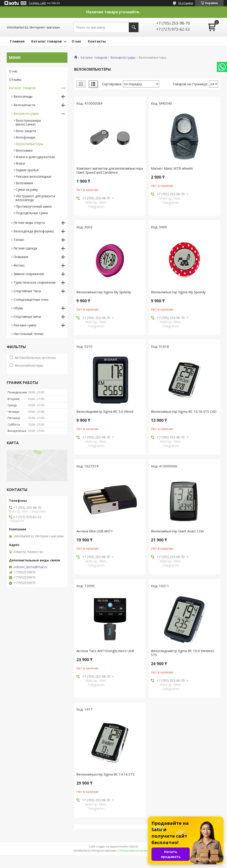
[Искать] (134, 27)
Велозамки (24, 150)
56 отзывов (186, 3)
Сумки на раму (27, 190)
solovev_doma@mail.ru (30, 567)
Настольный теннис (29, 334)
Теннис (19, 240)
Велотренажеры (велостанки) (28, 122)
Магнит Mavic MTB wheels (172, 168)
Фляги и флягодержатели (35, 157)
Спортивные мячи (27, 317)
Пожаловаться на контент (137, 851)
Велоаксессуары (123, 58)
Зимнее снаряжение (29, 274)
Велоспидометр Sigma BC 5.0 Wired (105, 411)
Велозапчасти (24, 105)
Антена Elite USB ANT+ (95, 531)
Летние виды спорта (29, 223)
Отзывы (15, 80)
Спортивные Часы (27, 291)
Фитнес (19, 265)
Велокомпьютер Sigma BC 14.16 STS (105, 774)
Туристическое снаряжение (35, 282)
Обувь (18, 308)
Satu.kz (134, 847)
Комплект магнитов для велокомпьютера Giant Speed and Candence (110, 170)
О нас (76, 41)
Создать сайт (37, 3)
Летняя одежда (25, 248)
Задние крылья (27, 170)
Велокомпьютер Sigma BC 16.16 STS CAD (184, 411)
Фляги (20, 163)
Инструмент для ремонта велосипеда (35, 198)
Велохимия (24, 183)
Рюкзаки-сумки (25, 325)
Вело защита (26, 131)
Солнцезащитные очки (31, 299)
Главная (17, 41)
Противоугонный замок (34, 206)
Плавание (21, 257)
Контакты (97, 41)
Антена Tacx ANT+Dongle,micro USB (105, 651)
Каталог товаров (47, 41)
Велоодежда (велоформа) (34, 231)
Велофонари (26, 137)
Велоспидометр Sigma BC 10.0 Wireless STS (183, 653)
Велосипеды (23, 96)
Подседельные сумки (32, 213)
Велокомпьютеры (29, 144)
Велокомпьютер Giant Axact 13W (177, 531)
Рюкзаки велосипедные (34, 176)
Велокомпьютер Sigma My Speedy (104, 292)
